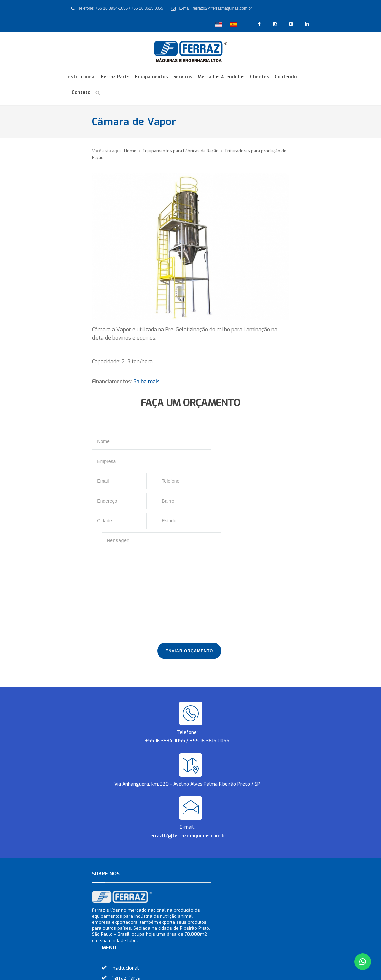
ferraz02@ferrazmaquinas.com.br (187, 731)
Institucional (81, 77)
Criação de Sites (177, 971)
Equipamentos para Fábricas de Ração (156, 151)
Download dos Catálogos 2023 (241, 869)
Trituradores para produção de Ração (236, 151)
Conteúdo (286, 77)
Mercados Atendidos (221, 77)
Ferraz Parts (115, 77)
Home (105, 151)
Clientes (260, 77)
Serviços (183, 77)
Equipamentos (152, 77)
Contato (81, 93)
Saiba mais (121, 377)
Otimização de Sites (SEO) (231, 971)
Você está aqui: (81, 151)
